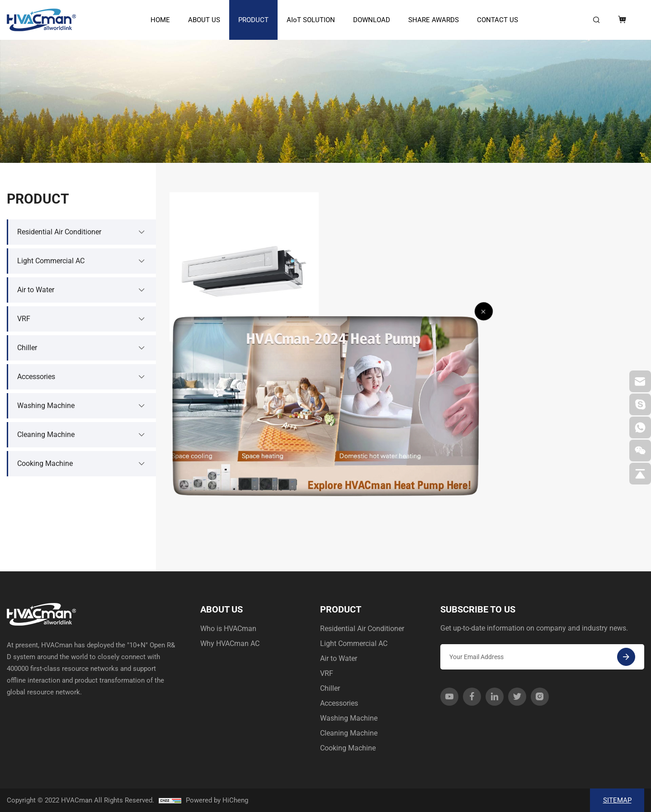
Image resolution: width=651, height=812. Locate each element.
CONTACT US (498, 20)
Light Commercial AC (354, 643)
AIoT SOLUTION (311, 20)
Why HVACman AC (230, 643)
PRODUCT (253, 20)
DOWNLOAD (372, 20)
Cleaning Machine (349, 733)
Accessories (339, 703)
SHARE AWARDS (434, 20)
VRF (327, 673)
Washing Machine (349, 718)
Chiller (330, 688)
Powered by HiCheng (217, 800)
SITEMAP (617, 800)
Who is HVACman (228, 629)
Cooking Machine (348, 748)
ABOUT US (204, 20)
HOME (160, 20)
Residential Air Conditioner (362, 629)
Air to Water (339, 658)
